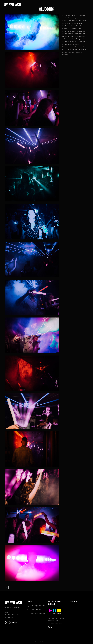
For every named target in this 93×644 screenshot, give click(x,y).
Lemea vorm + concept (51, 642)
